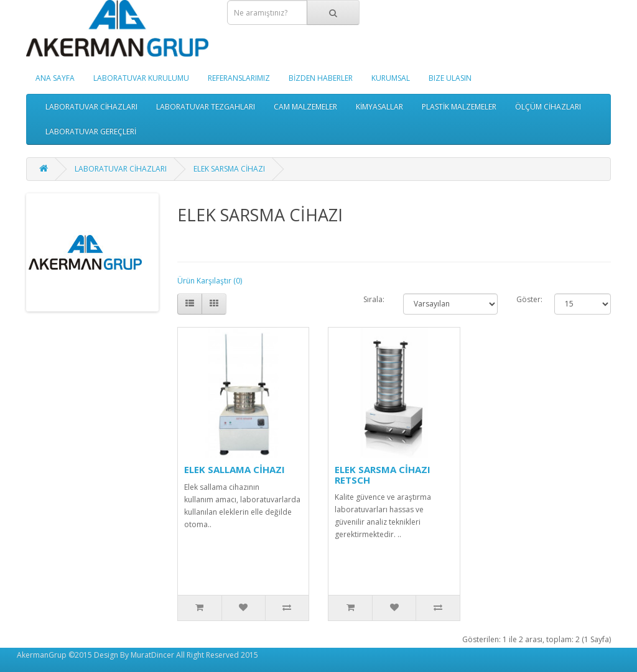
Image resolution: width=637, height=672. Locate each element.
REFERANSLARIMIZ (239, 78)
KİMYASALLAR (379, 107)
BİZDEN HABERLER (321, 78)
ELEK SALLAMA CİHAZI (235, 469)
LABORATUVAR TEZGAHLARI (206, 107)
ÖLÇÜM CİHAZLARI (548, 107)
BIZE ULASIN (450, 78)
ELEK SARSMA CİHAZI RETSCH (383, 475)
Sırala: (374, 299)
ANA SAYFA (55, 78)
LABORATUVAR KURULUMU (141, 78)
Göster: (526, 299)
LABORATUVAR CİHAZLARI (91, 107)
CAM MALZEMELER (305, 107)
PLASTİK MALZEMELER (459, 107)
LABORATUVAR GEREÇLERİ (91, 131)
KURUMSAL (391, 78)
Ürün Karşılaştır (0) (210, 281)
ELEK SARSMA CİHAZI (229, 169)
